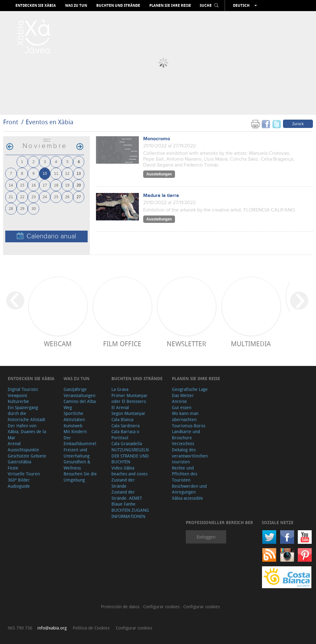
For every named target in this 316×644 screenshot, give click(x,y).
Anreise (179, 401)
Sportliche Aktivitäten (74, 416)
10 (45, 173)
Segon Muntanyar (128, 413)
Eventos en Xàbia (50, 122)
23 (34, 197)
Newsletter (186, 344)
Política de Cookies (91, 628)
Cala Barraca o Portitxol (125, 435)
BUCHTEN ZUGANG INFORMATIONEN (130, 513)
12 (67, 173)
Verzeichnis (183, 443)
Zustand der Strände (123, 483)
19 (67, 185)
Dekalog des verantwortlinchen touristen (190, 456)
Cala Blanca (122, 419)
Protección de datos (121, 607)
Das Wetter (183, 395)
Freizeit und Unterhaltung (77, 453)
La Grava (120, 389)
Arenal (14, 443)
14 (11, 185)
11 (56, 173)
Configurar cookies (162, 607)
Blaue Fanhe (123, 504)
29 (22, 208)
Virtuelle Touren (24, 474)
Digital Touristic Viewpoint (23, 392)
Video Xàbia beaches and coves (129, 471)
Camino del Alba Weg (80, 404)
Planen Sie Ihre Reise (170, 6)
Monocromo (157, 139)
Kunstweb (73, 426)
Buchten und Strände (118, 6)
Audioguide (19, 486)
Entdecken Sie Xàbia (36, 6)
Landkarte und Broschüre (186, 435)
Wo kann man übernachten (185, 416)
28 (11, 208)
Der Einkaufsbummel (80, 441)
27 (79, 197)
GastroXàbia (19, 462)
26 (67, 197)
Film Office (122, 344)
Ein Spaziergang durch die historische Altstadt (27, 413)
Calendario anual (46, 236)
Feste (13, 468)
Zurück (298, 124)
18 (56, 185)
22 (22, 197)
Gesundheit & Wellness (77, 465)
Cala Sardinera (125, 426)
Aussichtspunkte (23, 450)
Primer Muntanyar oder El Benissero (129, 398)
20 (79, 185)
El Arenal (120, 407)
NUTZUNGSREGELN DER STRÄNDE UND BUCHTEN (130, 456)
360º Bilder (19, 480)
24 (45, 197)
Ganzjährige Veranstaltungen (79, 392)
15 (22, 185)
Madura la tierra (161, 196)
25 (56, 197)
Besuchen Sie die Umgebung (80, 477)
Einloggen (206, 537)
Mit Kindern (75, 431)
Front (11, 122)
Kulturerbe (18, 401)
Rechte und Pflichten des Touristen (185, 474)
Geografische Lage (190, 389)
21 (11, 197)
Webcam (58, 344)
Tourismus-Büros (189, 426)
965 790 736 (20, 628)
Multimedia (251, 344)
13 (79, 173)
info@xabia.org (52, 628)
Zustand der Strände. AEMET (127, 495)
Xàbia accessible (187, 498)
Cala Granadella (127, 443)
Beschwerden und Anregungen (189, 489)
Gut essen (182, 407)
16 (34, 185)
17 (45, 185)
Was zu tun (76, 6)
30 (34, 208)
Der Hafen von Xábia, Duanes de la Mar (27, 432)
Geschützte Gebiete (27, 456)
